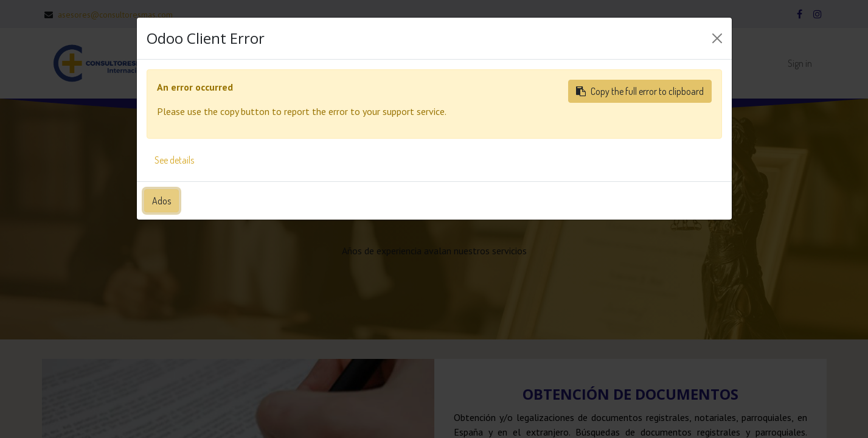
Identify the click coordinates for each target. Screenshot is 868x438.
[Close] (717, 38)
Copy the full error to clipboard (640, 91)
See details (174, 160)
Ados (161, 201)
